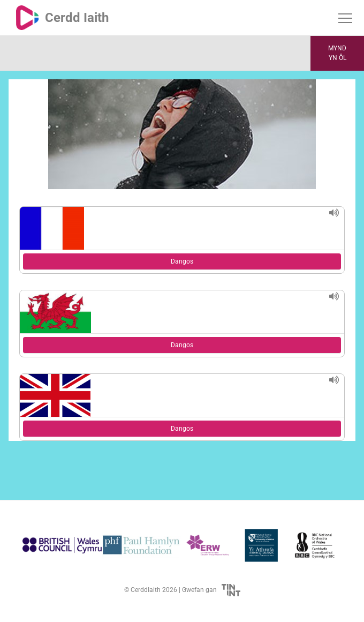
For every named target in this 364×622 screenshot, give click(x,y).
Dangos (182, 261)
